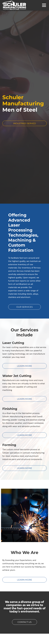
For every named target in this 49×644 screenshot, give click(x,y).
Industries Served (30, 123)
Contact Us (24, 622)
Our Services (24, 307)
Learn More (24, 579)
